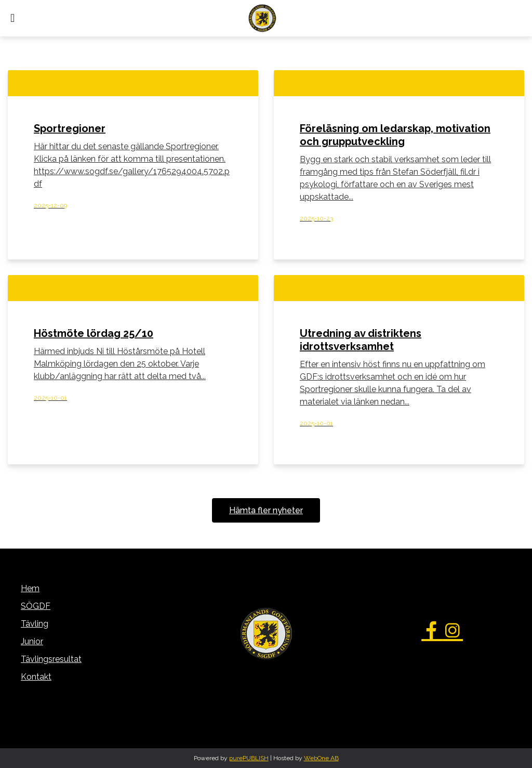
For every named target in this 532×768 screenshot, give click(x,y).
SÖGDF (36, 606)
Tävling (35, 624)
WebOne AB (321, 758)
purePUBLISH (249, 758)
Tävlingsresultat (51, 659)
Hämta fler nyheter (266, 510)
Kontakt (36, 677)
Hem (30, 588)
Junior (32, 641)
